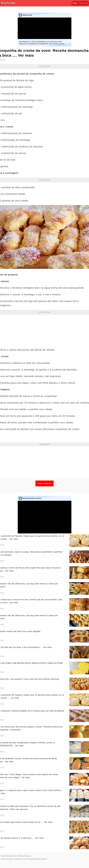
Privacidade (32, 859)
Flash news (84, 3)
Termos (25, 859)
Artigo (75, 3)
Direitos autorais (41, 859)
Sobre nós (5, 859)
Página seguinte (45, 483)
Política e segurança (15, 859)
